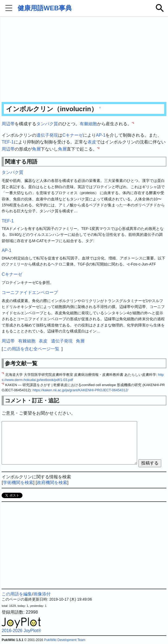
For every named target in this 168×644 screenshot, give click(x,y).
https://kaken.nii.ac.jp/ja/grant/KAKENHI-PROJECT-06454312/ (80, 390)
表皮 (92, 142)
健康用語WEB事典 (45, 8)
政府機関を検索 (52, 483)
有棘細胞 (88, 124)
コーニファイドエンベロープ (30, 292)
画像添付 (42, 594)
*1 (133, 123)
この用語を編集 (17, 594)
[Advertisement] (84, 60)
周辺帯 (8, 124)
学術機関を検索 (18, 483)
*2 (98, 148)
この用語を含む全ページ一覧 (31, 349)
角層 (36, 149)
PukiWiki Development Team (65, 640)
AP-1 (101, 135)
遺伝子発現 (47, 135)
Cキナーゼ (73, 135)
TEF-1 (8, 142)
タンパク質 (47, 124)
